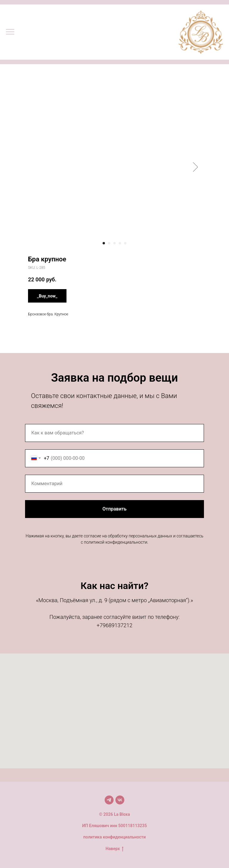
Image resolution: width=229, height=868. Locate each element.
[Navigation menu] (10, 32)
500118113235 (132, 826)
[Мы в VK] (120, 800)
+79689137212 (114, 625)
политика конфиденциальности (114, 837)
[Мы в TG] (109, 800)
